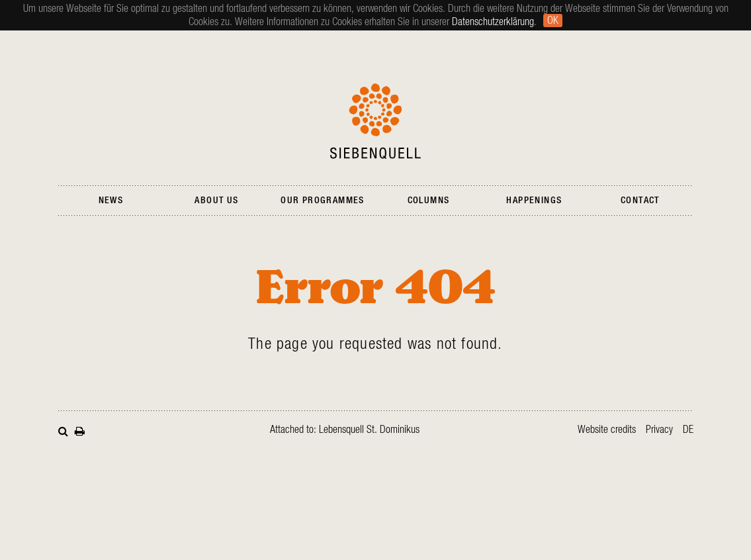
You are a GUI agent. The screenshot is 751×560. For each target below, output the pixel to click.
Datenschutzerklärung (493, 22)
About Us (216, 201)
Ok (553, 21)
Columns (429, 201)
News (111, 201)
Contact (640, 201)
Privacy (659, 430)
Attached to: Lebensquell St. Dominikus (345, 430)
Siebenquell (375, 121)
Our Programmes (323, 201)
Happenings (534, 201)
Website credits (607, 430)
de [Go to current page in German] (688, 430)
